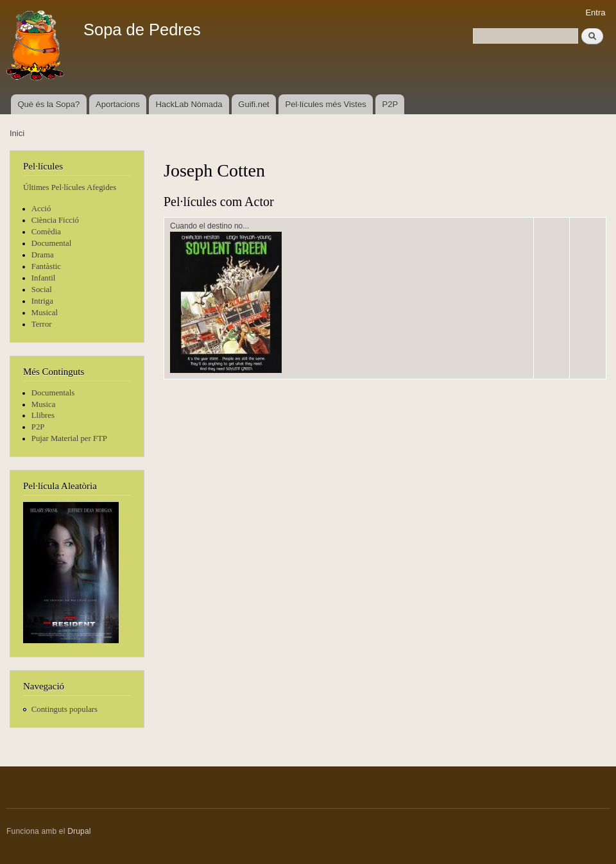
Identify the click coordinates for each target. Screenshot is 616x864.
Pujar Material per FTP (69, 438)
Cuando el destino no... (210, 226)
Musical (45, 313)
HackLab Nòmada (189, 104)
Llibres (43, 415)
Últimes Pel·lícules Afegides (70, 187)
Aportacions (118, 104)
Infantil (44, 278)
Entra (595, 13)
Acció (41, 209)
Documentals (53, 393)
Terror (42, 324)
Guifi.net (253, 104)
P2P (390, 104)
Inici (17, 133)
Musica (44, 404)
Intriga (42, 301)
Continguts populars (64, 709)
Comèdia (46, 232)
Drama (43, 255)
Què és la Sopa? (48, 104)
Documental (51, 243)
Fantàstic (46, 266)
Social (42, 289)
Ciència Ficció (55, 220)
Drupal (79, 831)
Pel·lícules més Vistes (326, 104)
